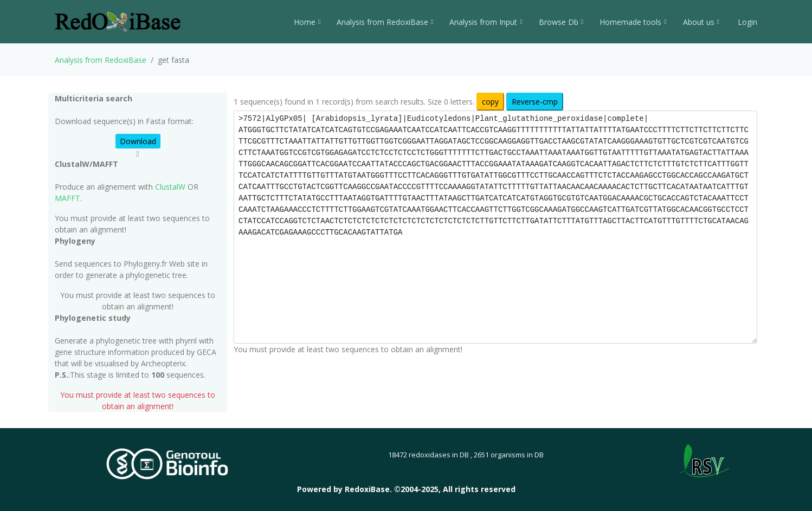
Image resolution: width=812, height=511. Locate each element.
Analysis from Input (486, 22)
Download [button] (138, 141)
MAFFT (67, 198)
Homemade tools (633, 22)
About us (701, 22)
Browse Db (561, 22)
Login (746, 22)
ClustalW (170, 187)
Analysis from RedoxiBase (101, 60)
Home (307, 22)
